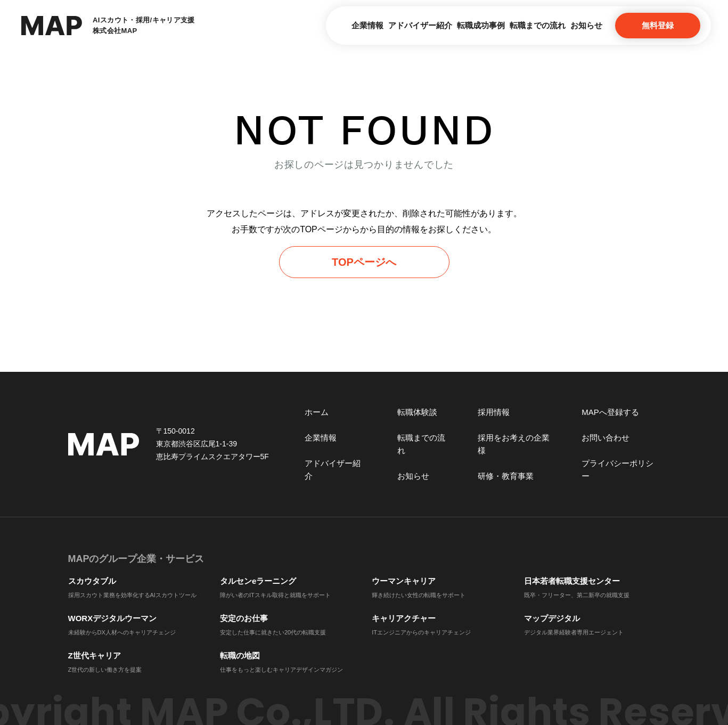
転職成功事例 (436, 25)
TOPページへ (364, 262)
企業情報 (287, 25)
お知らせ (577, 25)
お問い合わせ (606, 438)
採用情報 (494, 412)
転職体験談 (417, 412)
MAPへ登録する (610, 412)
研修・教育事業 (506, 476)
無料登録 (658, 25)
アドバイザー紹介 (357, 25)
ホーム (317, 412)
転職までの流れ (511, 25)
